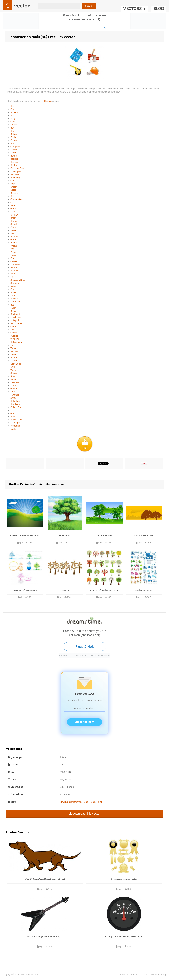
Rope (13, 376)
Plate (13, 274)
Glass (13, 208)
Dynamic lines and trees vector (25, 535)
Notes (13, 190)
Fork (13, 410)
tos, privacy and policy (155, 974)
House (14, 150)
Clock (13, 326)
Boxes (13, 156)
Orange (14, 162)
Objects (48, 101)
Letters (14, 125)
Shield (13, 224)
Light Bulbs (16, 364)
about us (124, 974)
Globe (13, 227)
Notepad (15, 320)
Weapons (15, 426)
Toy (12, 330)
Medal (13, 429)
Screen (14, 361)
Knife (13, 367)
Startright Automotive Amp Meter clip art (124, 937)
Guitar (13, 240)
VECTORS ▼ (135, 9)
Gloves (14, 389)
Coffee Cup (16, 407)
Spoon (14, 373)
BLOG (159, 9)
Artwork (14, 271)
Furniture (15, 395)
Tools (13, 255)
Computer (15, 147)
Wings (13, 119)
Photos (14, 357)
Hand (13, 230)
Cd (12, 202)
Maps (13, 286)
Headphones (17, 317)
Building (14, 193)
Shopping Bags (18, 280)
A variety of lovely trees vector (104, 590)
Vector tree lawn (104, 535)
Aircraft (14, 268)
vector (22, 6)
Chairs (14, 333)
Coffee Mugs (17, 342)
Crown (14, 140)
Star (12, 143)
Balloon (14, 351)
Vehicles (14, 236)
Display (14, 215)
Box (12, 128)
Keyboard (15, 314)
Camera (14, 221)
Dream (14, 187)
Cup (12, 289)
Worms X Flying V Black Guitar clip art (45, 937)
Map (13, 184)
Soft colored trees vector (25, 590)
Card (13, 109)
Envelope (15, 423)
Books (13, 165)
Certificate (15, 404)
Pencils (14, 299)
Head (13, 153)
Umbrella (15, 385)
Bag (12, 305)
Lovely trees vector (144, 590)
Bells (13, 196)
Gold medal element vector (124, 879)
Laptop (14, 345)
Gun (13, 413)
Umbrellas (15, 302)
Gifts (13, 122)
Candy (14, 261)
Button (14, 134)
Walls (13, 370)
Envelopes (16, 171)
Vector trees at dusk (144, 535)
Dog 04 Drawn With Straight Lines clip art (45, 879)
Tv (12, 277)
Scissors (15, 283)
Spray (13, 398)
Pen (12, 249)
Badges (14, 159)
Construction (17, 199)
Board (13, 311)
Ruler (13, 308)
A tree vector (65, 535)
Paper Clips (16, 420)
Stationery (15, 177)
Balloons (15, 174)
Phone (14, 246)
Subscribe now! (84, 722)
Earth (13, 137)
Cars (13, 181)
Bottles (14, 243)
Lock (13, 296)
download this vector (84, 814)
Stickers (14, 112)
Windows (15, 339)
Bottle (13, 292)
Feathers (15, 382)
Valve (13, 379)
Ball (12, 115)
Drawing (64, 802)
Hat (12, 233)
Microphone (16, 323)
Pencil (13, 205)
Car (12, 131)
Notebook (15, 264)
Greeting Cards (18, 168)
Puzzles (14, 336)
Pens (13, 252)
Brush (13, 218)
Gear (13, 258)
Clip (12, 106)
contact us (136, 974)
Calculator (15, 401)
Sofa (13, 417)
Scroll (13, 212)
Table (13, 348)
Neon (13, 354)
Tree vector (65, 590)
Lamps (14, 392)
